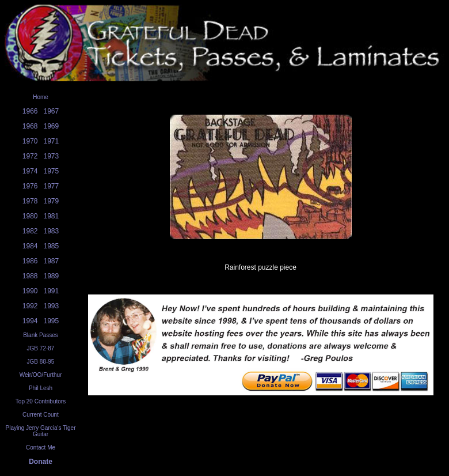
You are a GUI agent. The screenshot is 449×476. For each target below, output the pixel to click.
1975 (52, 171)
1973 (52, 156)
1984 (30, 246)
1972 (30, 156)
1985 (52, 246)
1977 (52, 186)
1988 (30, 276)
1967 (52, 111)
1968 (30, 126)
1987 (52, 261)
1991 (52, 291)
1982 (30, 231)
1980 (30, 216)
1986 (30, 261)
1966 (30, 111)
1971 (52, 141)
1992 (30, 306)
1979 (52, 201)
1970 (30, 141)
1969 (52, 126)
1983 (52, 231)
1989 (52, 276)
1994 (30, 321)
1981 (52, 216)
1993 (52, 306)
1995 (52, 321)
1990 (30, 291)
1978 (30, 201)
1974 (30, 171)
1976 (30, 186)
